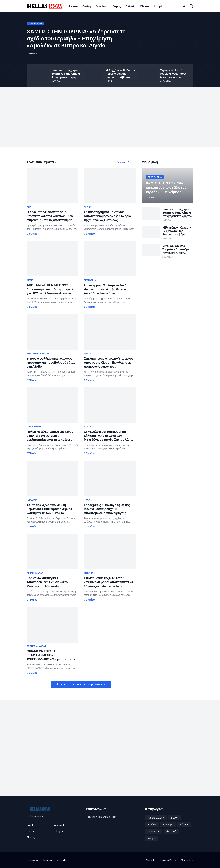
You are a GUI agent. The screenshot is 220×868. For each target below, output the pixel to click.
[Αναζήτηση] (190, 6)
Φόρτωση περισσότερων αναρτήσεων (79, 684)
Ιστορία (159, 6)
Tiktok (30, 825)
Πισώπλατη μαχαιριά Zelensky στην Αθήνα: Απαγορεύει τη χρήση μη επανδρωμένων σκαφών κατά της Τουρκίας (66, 74)
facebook (59, 825)
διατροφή (171, 831)
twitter (30, 831)
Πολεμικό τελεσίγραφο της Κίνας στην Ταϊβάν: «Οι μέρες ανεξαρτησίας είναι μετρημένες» (50, 436)
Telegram (59, 831)
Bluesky (31, 837)
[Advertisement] (110, 117)
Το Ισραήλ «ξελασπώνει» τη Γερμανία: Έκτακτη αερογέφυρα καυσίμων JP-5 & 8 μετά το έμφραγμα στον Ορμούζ (49, 509)
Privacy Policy (169, 860)
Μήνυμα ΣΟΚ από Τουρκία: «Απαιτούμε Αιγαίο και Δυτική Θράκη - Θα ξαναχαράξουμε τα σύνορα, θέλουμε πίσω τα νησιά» (174, 74)
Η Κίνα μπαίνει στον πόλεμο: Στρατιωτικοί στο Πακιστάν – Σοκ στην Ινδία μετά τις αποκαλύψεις (50, 216)
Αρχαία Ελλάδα (156, 818)
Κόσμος (116, 6)
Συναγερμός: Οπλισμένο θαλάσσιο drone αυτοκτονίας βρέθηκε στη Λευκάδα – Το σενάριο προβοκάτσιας (109, 289)
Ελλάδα (131, 6)
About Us (151, 860)
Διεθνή (87, 6)
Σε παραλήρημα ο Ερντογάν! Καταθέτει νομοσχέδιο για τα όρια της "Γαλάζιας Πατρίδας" (107, 216)
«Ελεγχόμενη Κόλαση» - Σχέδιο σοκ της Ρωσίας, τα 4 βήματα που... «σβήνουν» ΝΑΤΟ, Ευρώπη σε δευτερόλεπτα (120, 74)
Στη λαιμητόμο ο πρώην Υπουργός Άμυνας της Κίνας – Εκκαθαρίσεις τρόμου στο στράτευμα (109, 363)
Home (73, 6)
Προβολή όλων (124, 162)
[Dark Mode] (182, 6)
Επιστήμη (168, 825)
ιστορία (152, 838)
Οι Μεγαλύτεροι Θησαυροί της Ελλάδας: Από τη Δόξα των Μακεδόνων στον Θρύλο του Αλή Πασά (107, 436)
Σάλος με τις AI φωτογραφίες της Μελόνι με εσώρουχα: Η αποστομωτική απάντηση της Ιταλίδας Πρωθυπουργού (107, 509)
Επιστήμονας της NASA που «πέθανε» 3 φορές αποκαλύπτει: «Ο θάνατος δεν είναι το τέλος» (109, 582)
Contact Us (187, 860)
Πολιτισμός (154, 831)
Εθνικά (145, 6)
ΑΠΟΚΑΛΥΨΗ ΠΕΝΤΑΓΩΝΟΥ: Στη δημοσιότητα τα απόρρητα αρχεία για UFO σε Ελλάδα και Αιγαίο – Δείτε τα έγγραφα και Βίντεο (51, 289)
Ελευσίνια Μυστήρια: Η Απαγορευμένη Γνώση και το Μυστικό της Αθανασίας (47, 582)
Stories (101, 6)
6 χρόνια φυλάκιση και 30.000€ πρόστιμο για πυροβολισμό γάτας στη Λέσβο (51, 363)
